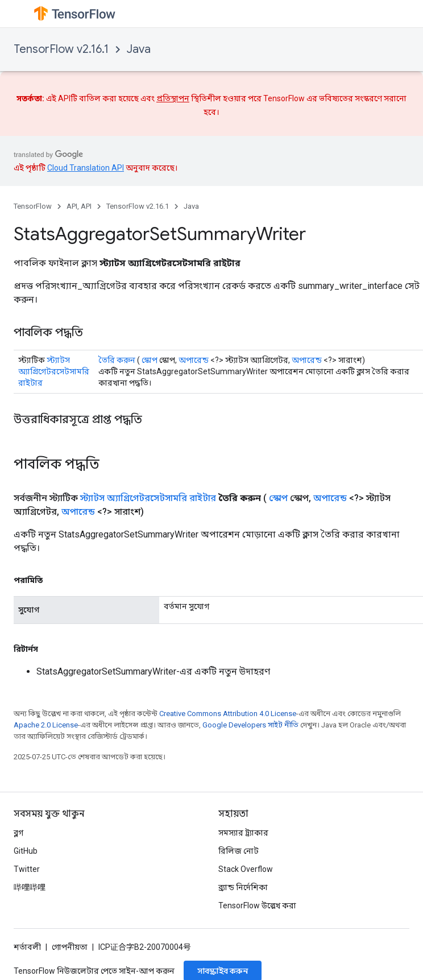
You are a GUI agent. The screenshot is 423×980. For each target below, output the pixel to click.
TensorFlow (33, 206)
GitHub (26, 851)
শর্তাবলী (27, 947)
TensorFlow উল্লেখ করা (257, 905)
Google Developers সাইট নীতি (250, 725)
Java (139, 49)
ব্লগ (18, 833)
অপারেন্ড (194, 360)
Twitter (27, 869)
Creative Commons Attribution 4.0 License (228, 714)
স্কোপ (150, 360)
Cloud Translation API (86, 168)
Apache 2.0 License (46, 725)
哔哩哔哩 (30, 887)
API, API (79, 206)
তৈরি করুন (117, 360)
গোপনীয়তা (70, 947)
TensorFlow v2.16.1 (61, 49)
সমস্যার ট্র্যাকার (243, 833)
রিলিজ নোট (239, 851)
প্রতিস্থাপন (173, 98)
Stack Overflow (246, 869)
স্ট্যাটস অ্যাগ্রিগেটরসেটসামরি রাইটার (54, 371)
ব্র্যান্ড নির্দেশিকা (243, 887)
